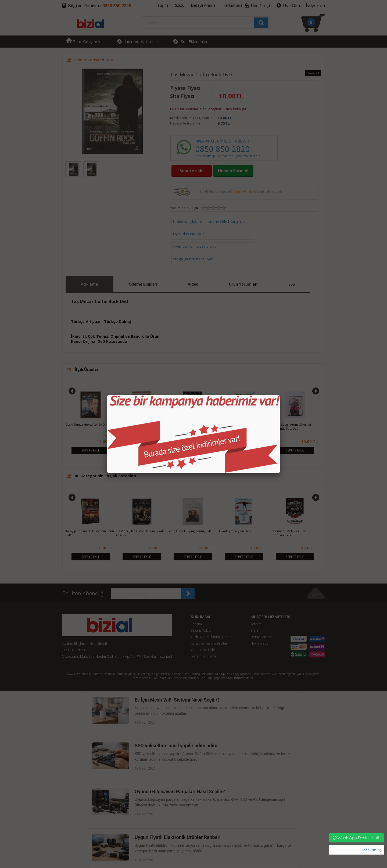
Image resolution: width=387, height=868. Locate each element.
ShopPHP (369, 850)
